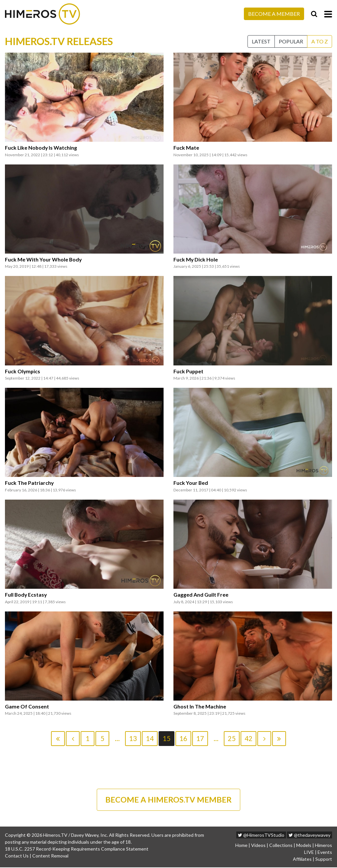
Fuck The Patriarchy (29, 483)
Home (241, 846)
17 (200, 738)
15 (167, 738)
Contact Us (17, 856)
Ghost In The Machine (200, 707)
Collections (281, 846)
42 (248, 738)
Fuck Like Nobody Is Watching (41, 148)
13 (133, 738)
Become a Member (274, 14)
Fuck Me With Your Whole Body (44, 260)
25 (232, 738)
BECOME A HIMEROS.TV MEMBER (168, 800)
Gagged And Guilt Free (201, 595)
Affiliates (302, 860)
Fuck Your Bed (191, 483)
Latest (261, 41)
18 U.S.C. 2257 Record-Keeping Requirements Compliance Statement (77, 849)
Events (325, 853)
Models (304, 846)
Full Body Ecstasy (26, 595)
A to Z (320, 41)
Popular (291, 41)
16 (183, 738)
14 (150, 738)
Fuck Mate (186, 148)
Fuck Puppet (189, 371)
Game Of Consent (27, 707)
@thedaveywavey (310, 836)
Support (324, 860)
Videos (258, 846)
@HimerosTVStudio (261, 836)
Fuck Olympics (23, 371)
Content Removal (50, 856)
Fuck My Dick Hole (196, 260)
